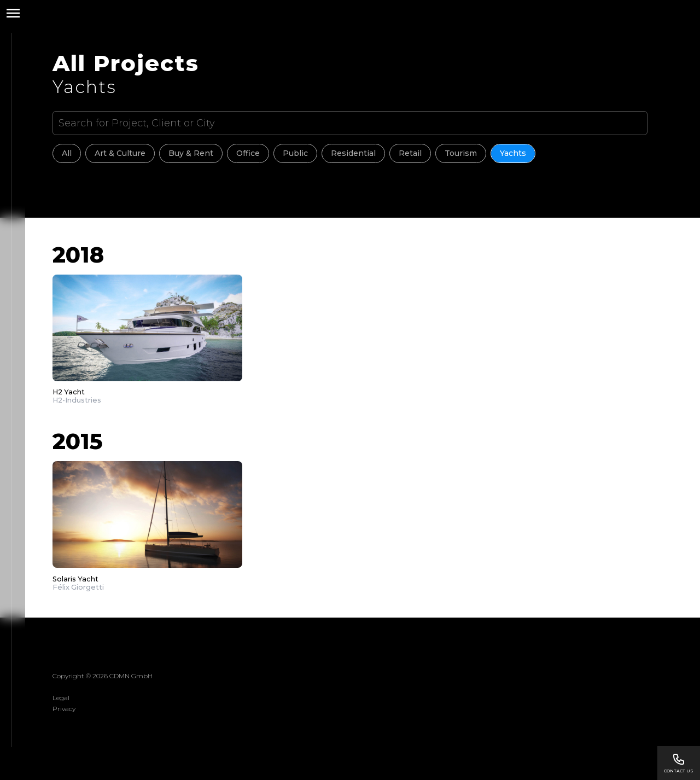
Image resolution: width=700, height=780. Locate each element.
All (67, 153)
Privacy (64, 709)
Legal (61, 698)
